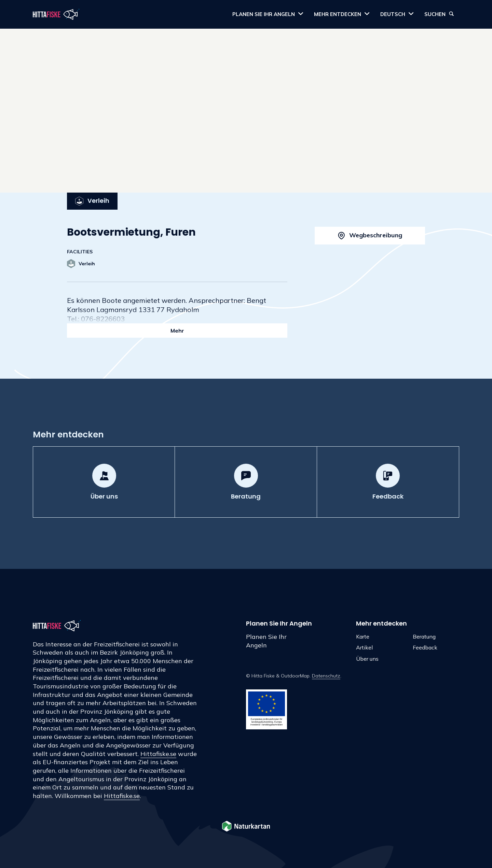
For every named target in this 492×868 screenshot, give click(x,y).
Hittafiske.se (158, 754)
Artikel (364, 647)
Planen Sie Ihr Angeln (266, 641)
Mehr (177, 331)
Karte (363, 636)
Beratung (424, 636)
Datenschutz (326, 676)
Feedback (425, 647)
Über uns (367, 659)
